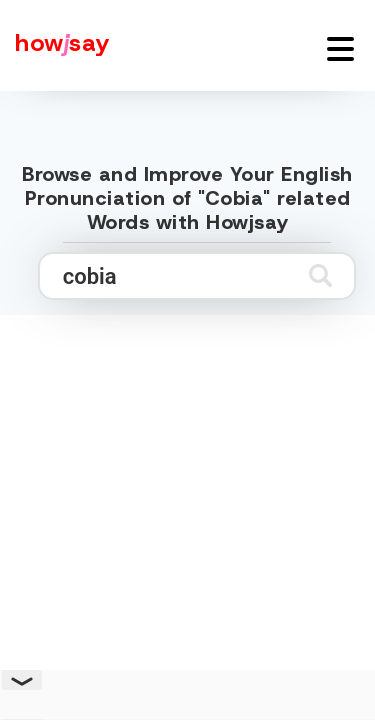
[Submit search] (320, 275)
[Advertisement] (187, 509)
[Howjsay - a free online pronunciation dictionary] (55, 45)
